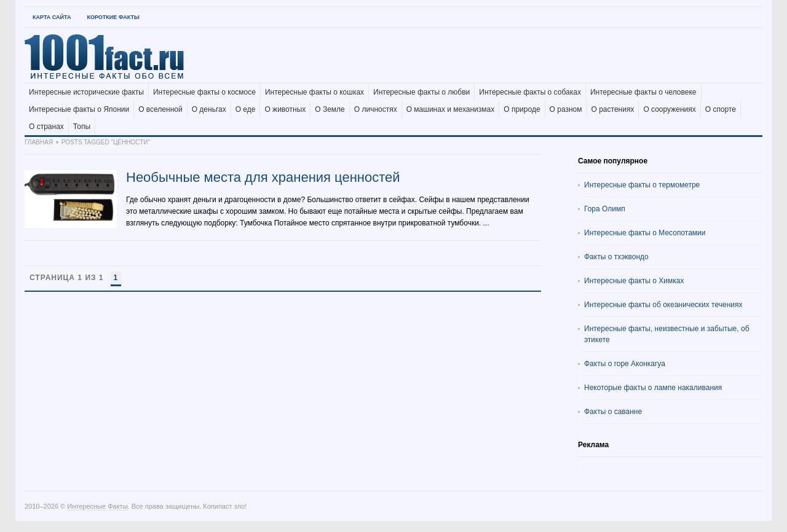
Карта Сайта (52, 17)
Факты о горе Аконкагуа (625, 364)
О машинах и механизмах (451, 109)
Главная (39, 142)
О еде (246, 109)
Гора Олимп (605, 209)
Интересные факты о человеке (643, 92)
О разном (566, 109)
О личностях (376, 109)
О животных (285, 109)
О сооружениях (669, 109)
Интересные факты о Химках (634, 281)
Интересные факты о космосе (204, 92)
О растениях (613, 109)
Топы (82, 127)
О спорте (721, 109)
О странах (46, 127)
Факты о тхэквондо (616, 257)
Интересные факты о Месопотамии (645, 233)
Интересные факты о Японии (79, 109)
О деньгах (209, 109)
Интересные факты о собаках (530, 92)
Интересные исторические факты (86, 92)
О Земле (330, 109)
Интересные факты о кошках (314, 92)
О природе (522, 109)
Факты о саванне (613, 412)
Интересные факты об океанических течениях (663, 305)
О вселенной (160, 109)
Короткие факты (113, 17)
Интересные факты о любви (421, 92)
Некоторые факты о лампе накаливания (653, 388)
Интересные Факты (97, 506)
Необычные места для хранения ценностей (263, 177)
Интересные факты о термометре (642, 185)
